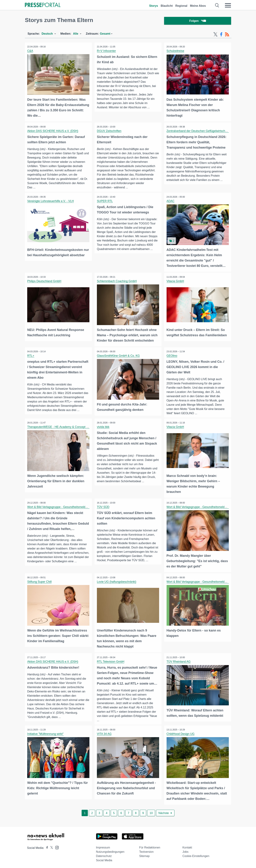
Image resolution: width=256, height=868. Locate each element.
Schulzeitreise (176, 52)
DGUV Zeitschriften (110, 131)
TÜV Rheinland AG (179, 661)
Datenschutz (104, 855)
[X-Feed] (215, 35)
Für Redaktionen (150, 847)
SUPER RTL (105, 202)
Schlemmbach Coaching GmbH (117, 281)
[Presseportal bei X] (51, 847)
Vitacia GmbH (175, 281)
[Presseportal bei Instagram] (56, 846)
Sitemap (144, 855)
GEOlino (172, 356)
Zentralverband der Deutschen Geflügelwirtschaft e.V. (200, 131)
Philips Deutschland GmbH (45, 281)
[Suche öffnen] (217, 5)
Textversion (146, 851)
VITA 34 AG (105, 733)
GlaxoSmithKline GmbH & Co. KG (119, 356)
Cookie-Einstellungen (196, 855)
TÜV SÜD (103, 507)
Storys (154, 6)
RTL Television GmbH (111, 661)
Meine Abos (198, 6)
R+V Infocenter (107, 52)
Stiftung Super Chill (40, 581)
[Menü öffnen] (228, 5)
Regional (181, 6)
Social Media (104, 859)
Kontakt (187, 847)
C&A (30, 52)
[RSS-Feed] (227, 35)
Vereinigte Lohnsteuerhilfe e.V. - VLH (51, 202)
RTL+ (31, 356)
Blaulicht (167, 6)
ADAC (171, 202)
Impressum (103, 847)
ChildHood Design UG (181, 733)
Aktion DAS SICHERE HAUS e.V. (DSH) (53, 131)
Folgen (198, 21)
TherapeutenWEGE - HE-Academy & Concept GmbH (61, 427)
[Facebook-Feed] (221, 35)
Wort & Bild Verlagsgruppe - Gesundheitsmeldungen (61, 507)
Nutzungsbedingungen (110, 851)
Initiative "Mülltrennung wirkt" (46, 733)
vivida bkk (103, 427)
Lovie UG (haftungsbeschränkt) (117, 581)
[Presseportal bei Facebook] (46, 847)
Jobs (185, 851)
